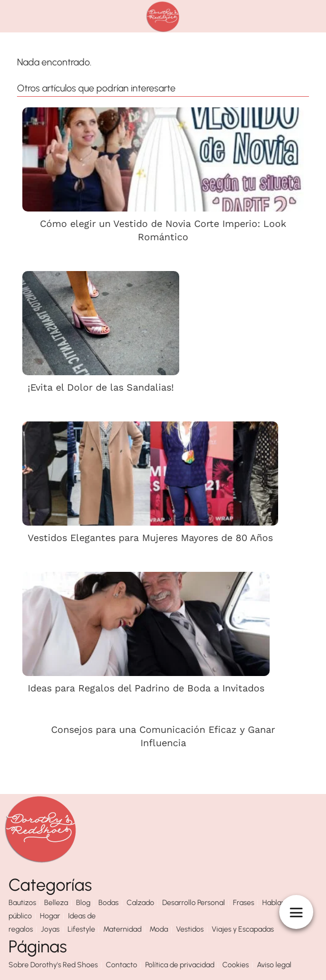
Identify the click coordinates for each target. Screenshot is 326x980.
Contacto (122, 965)
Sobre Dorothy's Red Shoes (53, 965)
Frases (244, 903)
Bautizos (22, 903)
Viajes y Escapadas (243, 929)
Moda (159, 929)
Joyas (50, 929)
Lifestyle (81, 929)
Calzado (140, 903)
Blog (83, 903)
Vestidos (190, 929)
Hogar (50, 916)
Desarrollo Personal (194, 903)
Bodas (108, 903)
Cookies (236, 965)
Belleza (56, 903)
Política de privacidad (180, 965)
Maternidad (122, 929)
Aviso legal (274, 965)
